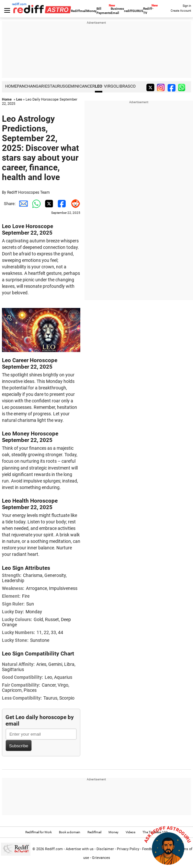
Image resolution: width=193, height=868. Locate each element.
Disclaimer (105, 849)
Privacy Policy (128, 849)
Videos (131, 832)
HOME (11, 86)
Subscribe (19, 746)
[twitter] (151, 87)
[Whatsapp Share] (35, 204)
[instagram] (162, 87)
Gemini (72, 86)
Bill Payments (104, 11)
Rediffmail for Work (39, 832)
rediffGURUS (134, 11)
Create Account (181, 11)
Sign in (187, 6)
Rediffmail (79, 11)
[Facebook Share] (61, 204)
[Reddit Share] (74, 204)
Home (7, 99)
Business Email (117, 11)
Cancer (87, 86)
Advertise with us (80, 849)
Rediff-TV (148, 11)
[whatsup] (183, 87)
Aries (44, 86)
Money (91, 11)
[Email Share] (22, 204)
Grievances (101, 858)
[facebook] (172, 87)
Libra (122, 86)
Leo (99, 86)
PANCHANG (28, 86)
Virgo (110, 86)
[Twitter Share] (48, 204)
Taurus (57, 86)
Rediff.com (54, 849)
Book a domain (70, 832)
